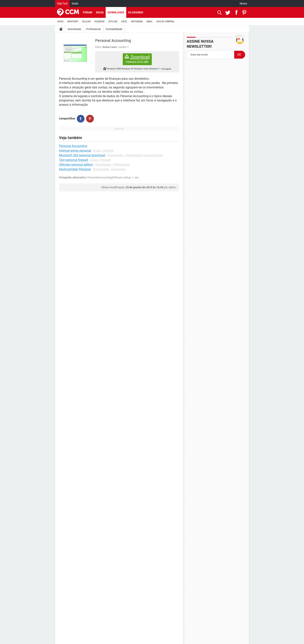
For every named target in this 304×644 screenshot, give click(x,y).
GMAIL (149, 22)
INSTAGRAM (137, 22)
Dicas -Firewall (100, 160)
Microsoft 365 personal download (82, 155)
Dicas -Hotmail (104, 151)
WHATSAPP (73, 22)
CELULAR (86, 22)
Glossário (136, 12)
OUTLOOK (113, 22)
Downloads (116, 12)
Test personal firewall (73, 160)
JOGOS (60, 22)
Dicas (100, 12)
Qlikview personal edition (76, 165)
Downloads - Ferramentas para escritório (135, 155)
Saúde (75, 3)
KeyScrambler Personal (75, 169)
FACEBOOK (99, 22)
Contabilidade (114, 29)
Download (137, 59)
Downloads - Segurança (109, 169)
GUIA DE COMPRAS (165, 22)
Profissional (93, 29)
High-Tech (62, 3)
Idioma (243, 3)
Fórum (87, 12)
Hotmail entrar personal (75, 151)
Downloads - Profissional (112, 165)
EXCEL (124, 22)
